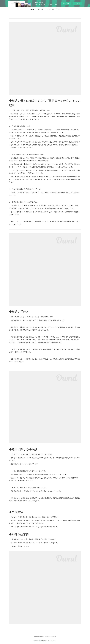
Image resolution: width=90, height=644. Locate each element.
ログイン (77, 3)
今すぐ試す (66, 3)
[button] (32, 9)
